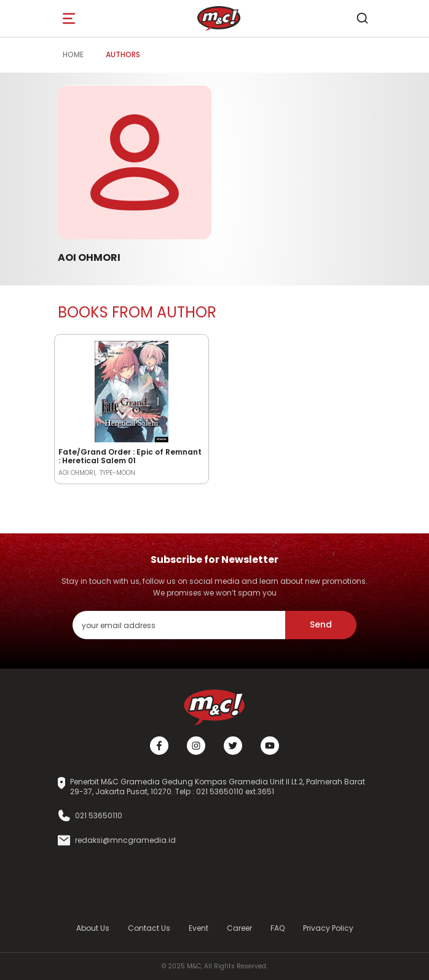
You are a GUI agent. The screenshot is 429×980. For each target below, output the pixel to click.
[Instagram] (196, 746)
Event (199, 928)
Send (321, 624)
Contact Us (149, 928)
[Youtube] (270, 746)
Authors (123, 54)
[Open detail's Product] (132, 389)
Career (239, 928)
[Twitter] (233, 746)
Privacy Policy (328, 928)
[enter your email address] (179, 625)
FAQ (277, 928)
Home (73, 54)
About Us (93, 928)
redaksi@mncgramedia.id (125, 840)
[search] (362, 18)
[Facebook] (159, 746)
